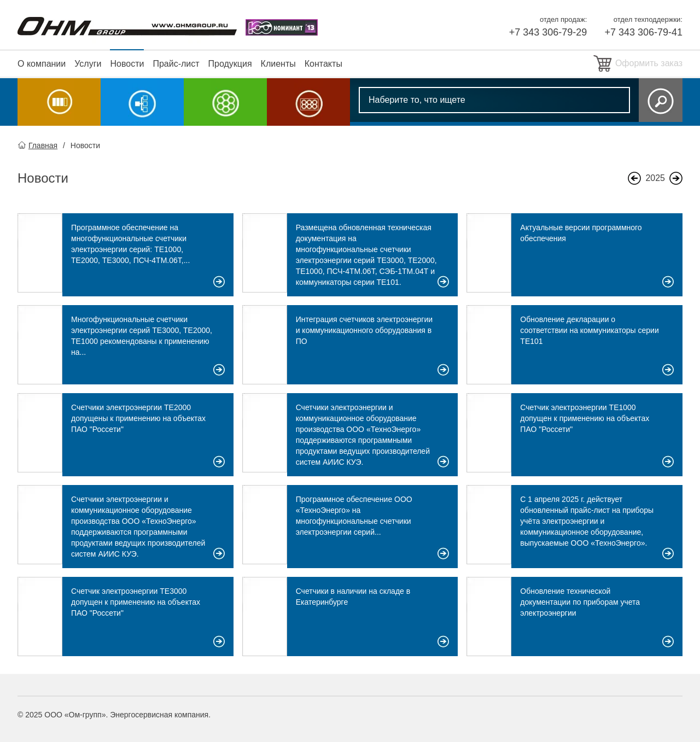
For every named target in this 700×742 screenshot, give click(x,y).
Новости (127, 64)
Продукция (230, 64)
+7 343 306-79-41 (643, 32)
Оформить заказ (649, 63)
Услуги (88, 64)
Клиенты (278, 64)
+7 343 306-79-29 (548, 32)
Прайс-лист (176, 64)
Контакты (323, 64)
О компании (42, 64)
